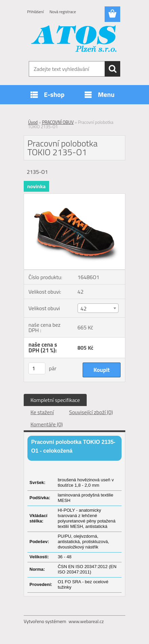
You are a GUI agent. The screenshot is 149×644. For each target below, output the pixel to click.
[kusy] (37, 368)
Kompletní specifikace (55, 400)
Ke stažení (42, 412)
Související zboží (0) (91, 412)
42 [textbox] (84, 308)
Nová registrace (63, 12)
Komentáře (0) (47, 424)
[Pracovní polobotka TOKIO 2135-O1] (74, 196)
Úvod (33, 122)
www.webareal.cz (86, 621)
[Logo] (74, 39)
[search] (112, 69)
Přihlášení (35, 12)
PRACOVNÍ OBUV (58, 122)
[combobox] (98, 308)
